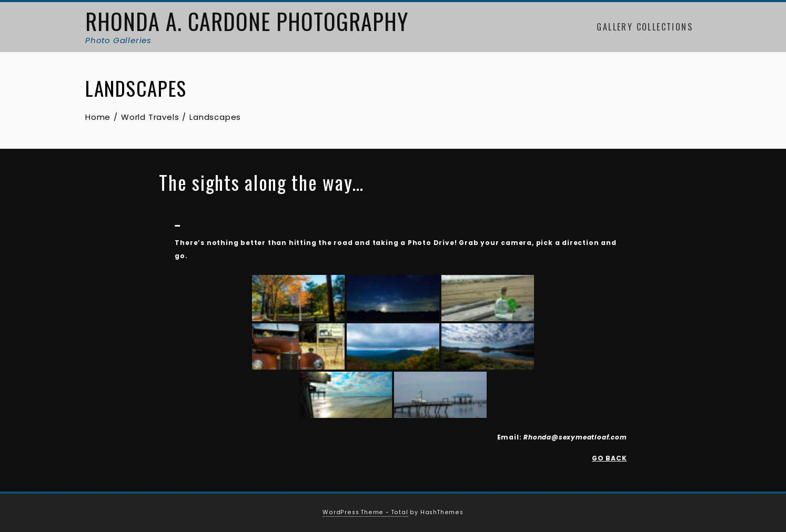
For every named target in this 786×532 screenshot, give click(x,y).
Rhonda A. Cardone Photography (247, 21)
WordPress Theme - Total (365, 512)
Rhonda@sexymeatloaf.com (575, 437)
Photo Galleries (118, 40)
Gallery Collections (645, 27)
